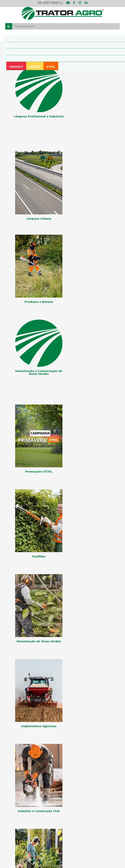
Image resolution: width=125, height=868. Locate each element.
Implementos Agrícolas (15, 773)
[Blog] (62, 727)
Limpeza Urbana (11, 792)
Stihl (4, 846)
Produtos (10, 52)
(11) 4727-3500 (48, 3)
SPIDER (33, 67)
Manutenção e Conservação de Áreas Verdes (25, 801)
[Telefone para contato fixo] (62, 755)
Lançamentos (9, 783)
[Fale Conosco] (62, 722)
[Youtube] (6, 748)
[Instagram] (19, 748)
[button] (25, 681)
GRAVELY (13, 67)
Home (9, 38)
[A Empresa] (62, 718)
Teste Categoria (10, 824)
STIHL (53, 67)
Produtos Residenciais (13, 810)
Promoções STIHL (12, 815)
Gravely (6, 836)
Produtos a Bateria (12, 805)
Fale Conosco (12, 58)
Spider (5, 841)
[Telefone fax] (62, 763)
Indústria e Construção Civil (16, 778)
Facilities (6, 769)
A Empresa (11, 45)
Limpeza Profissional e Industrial (19, 787)
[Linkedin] (26, 748)
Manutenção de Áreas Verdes (17, 796)
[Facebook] (13, 748)
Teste (5, 819)
